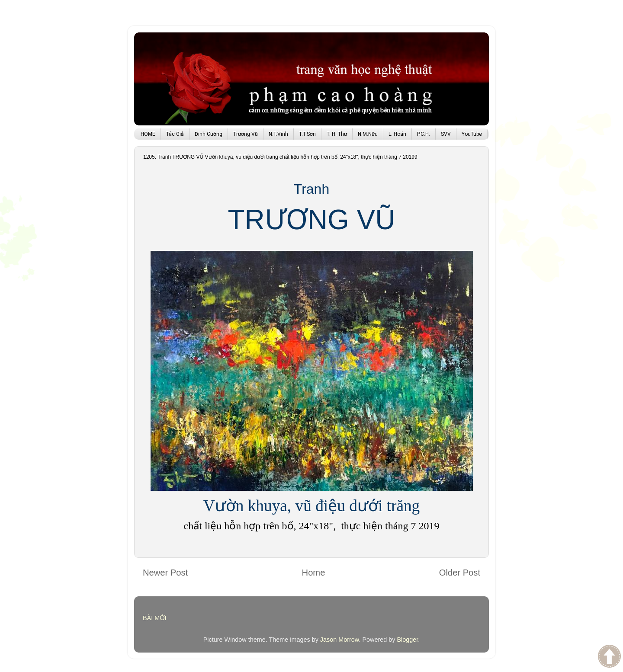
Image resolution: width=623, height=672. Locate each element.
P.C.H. (424, 134)
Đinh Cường (209, 134)
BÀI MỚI (155, 618)
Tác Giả (175, 134)
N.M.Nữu (368, 134)
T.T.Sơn (307, 134)
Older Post (460, 573)
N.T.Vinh (278, 134)
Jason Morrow (340, 640)
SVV (446, 134)
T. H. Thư (337, 134)
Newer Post (165, 573)
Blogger (407, 640)
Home (314, 573)
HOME (148, 134)
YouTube (472, 134)
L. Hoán (397, 134)
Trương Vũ (246, 134)
